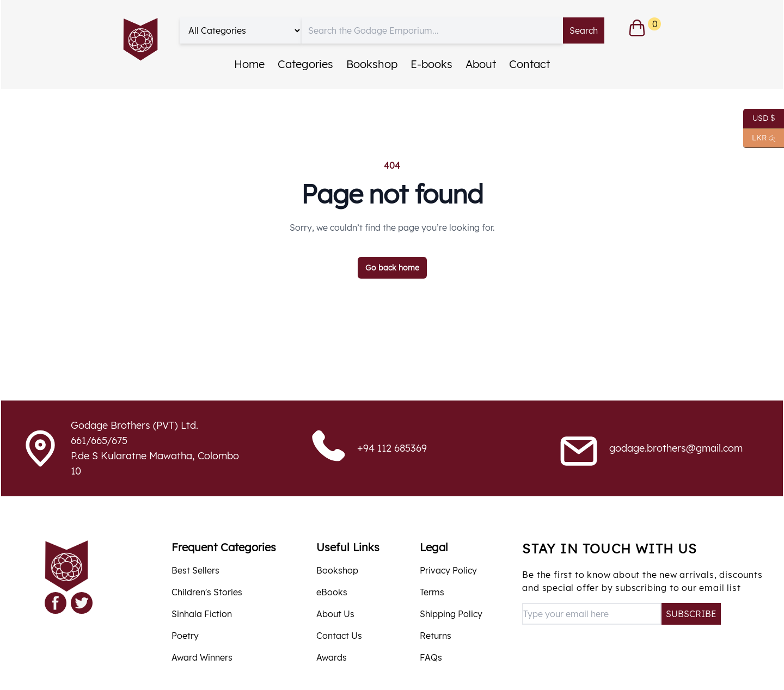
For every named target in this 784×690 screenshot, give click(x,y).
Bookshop (372, 64)
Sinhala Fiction (202, 614)
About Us (335, 614)
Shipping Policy (451, 614)
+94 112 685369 (392, 448)
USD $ (759, 119)
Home (249, 64)
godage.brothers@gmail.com (676, 448)
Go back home (392, 268)
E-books (431, 64)
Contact (529, 64)
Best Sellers (195, 570)
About (481, 64)
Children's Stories (207, 592)
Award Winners (202, 657)
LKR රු (759, 138)
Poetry (185, 636)
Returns (436, 636)
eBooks (332, 592)
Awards (332, 657)
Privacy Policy (448, 570)
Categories (305, 64)
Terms (432, 592)
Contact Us (339, 636)
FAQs (431, 657)
